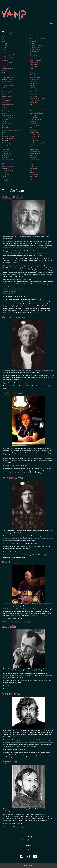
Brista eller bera (7, 62)
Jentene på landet (7, 160)
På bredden (34, 75)
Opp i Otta (33, 66)
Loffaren (33, 37)
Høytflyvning (6, 143)
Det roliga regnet (7, 77)
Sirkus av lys (34, 90)
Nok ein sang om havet (37, 58)
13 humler (5, 39)
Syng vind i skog (35, 126)
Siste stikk (33, 94)
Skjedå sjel (33, 102)
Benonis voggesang (8, 54)
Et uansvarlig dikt (7, 105)
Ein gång (4, 88)
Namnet (33, 54)
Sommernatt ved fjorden (38, 111)
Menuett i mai (35, 47)
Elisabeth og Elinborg (8, 92)
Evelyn (4, 107)
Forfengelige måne (8, 115)
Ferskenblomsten (7, 109)
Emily (3, 98)
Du (2, 83)
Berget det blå (6, 56)
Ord (31, 69)
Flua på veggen (6, 111)
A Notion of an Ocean (41, 615)
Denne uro (5, 71)
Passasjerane (34, 73)
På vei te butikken (36, 77)
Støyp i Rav (34, 122)
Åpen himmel (34, 177)
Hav (3, 134)
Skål (31, 105)
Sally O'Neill (34, 81)
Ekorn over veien (7, 90)
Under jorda (34, 149)
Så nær (32, 128)
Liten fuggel (5, 183)
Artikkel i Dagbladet (10, 291)
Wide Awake (34, 175)
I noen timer (6, 147)
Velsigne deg (34, 155)
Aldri (3, 41)
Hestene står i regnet (8, 138)
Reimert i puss (35, 79)
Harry (4, 132)
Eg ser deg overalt (7, 86)
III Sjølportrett (6, 153)
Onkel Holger (34, 64)
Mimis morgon (35, 50)
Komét (4, 177)
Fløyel (3, 113)
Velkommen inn (35, 153)
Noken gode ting (36, 60)
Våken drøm (34, 168)
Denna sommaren (7, 69)
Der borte (5, 73)
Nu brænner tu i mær (37, 62)
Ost (31, 71)
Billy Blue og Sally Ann (8, 58)
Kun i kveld (5, 179)
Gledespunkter (6, 124)
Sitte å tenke (34, 96)
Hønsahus (5, 141)
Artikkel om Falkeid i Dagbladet (13, 289)
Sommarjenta (34, 109)
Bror (3, 64)
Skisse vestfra (35, 100)
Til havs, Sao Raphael (37, 134)
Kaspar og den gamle (8, 170)
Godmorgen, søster (8, 126)
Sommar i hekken (36, 107)
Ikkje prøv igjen (6, 155)
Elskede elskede (7, 96)
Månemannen (35, 52)
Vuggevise (33, 166)
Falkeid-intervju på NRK (11, 293)
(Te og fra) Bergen (7, 37)
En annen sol (6, 100)
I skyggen (5, 151)
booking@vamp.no (28, 840)
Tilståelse (33, 138)
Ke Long (4, 172)
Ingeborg (5, 158)
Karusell (4, 168)
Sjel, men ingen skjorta (37, 98)
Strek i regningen (36, 119)
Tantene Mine (35, 132)
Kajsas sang (5, 164)
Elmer (4, 94)
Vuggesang (34, 164)
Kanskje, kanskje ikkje (8, 166)
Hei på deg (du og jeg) (8, 136)
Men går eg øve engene (38, 45)
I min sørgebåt (6, 145)
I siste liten (5, 149)
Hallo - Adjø (5, 128)
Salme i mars (34, 83)
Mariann (33, 43)
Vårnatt (33, 172)
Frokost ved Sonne (8, 117)
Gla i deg (4, 122)
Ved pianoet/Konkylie (37, 151)
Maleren (33, 41)
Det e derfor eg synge (9, 75)
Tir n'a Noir (34, 141)
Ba (2, 52)
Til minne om (34, 136)
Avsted (4, 50)
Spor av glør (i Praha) (37, 113)
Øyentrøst (33, 179)
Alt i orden (5, 43)
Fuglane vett (6, 119)
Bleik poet (5, 60)
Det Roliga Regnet (7, 79)
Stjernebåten (34, 117)
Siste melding (35, 92)
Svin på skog (34, 124)
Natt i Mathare (35, 56)
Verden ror (34, 158)
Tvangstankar (35, 147)
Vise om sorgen (35, 160)
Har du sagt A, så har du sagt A (11, 130)
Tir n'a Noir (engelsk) (37, 143)
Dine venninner (7, 81)
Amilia (4, 47)
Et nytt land (5, 102)
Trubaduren (34, 145)
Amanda (4, 45)
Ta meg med (34, 130)
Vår (31, 170)
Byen (3, 66)
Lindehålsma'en (7, 181)
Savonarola (34, 86)
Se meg (33, 88)
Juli (3, 162)
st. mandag (34, 115)
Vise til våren (34, 162)
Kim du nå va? (6, 175)
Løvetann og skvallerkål (38, 39)
